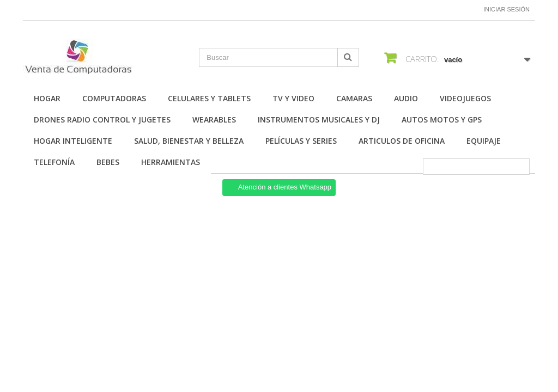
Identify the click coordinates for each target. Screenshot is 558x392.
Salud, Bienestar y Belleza (189, 141)
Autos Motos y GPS (442, 120)
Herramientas (171, 162)
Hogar (47, 98)
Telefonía (54, 162)
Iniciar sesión (507, 9)
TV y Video (293, 98)
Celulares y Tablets (209, 98)
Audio (406, 98)
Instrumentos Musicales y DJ (319, 120)
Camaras (354, 98)
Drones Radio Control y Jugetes (102, 120)
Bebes (108, 162)
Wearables (214, 120)
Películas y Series (301, 141)
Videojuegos (465, 98)
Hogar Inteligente (73, 141)
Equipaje (484, 141)
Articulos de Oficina (402, 141)
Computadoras (114, 98)
